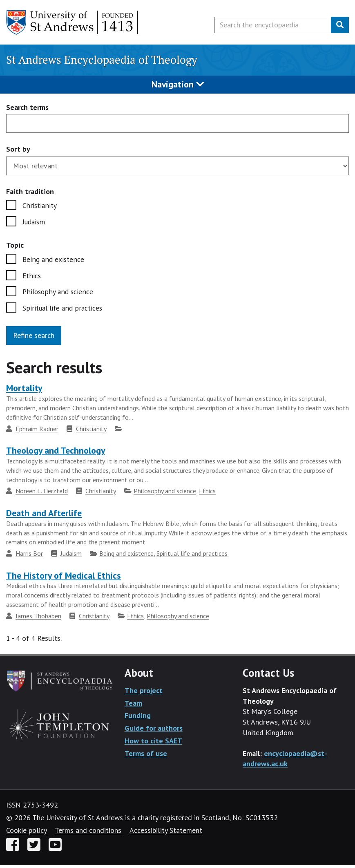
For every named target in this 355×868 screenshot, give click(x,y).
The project (144, 693)
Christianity (40, 206)
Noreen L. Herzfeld (42, 494)
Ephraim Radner (37, 432)
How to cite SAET (153, 744)
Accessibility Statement (166, 833)
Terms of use (146, 756)
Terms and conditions (88, 833)
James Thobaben (38, 619)
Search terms (27, 108)
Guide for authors (154, 731)
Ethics (32, 277)
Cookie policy (26, 833)
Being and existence (54, 261)
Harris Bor (29, 556)
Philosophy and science (58, 294)
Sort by (18, 149)
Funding (138, 718)
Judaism (35, 223)
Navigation (178, 84)
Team (133, 706)
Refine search (34, 338)
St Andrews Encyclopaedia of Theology (102, 60)
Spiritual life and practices (63, 311)
